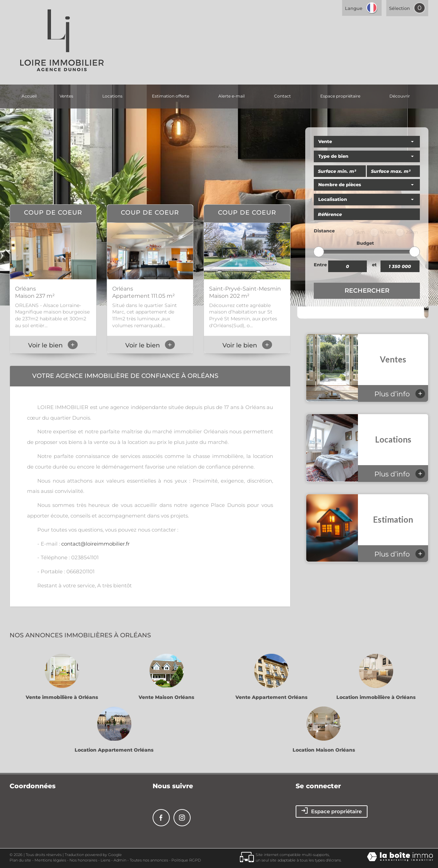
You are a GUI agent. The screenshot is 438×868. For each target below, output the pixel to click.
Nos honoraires (83, 860)
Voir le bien (53, 345)
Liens (105, 860)
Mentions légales (50, 860)
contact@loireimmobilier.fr (95, 544)
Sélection (400, 8)
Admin (120, 860)
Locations (112, 96)
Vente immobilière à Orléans (62, 697)
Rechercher (367, 291)
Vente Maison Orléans (166, 697)
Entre (320, 265)
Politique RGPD (186, 860)
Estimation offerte (171, 96)
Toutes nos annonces (149, 860)
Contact (282, 96)
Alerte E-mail (231, 96)
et (374, 265)
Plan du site (20, 860)
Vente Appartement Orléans (272, 697)
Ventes (66, 96)
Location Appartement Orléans (114, 750)
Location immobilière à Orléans (376, 697)
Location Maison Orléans (324, 750)
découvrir (400, 96)
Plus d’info (400, 393)
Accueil (29, 96)
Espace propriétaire (340, 96)
